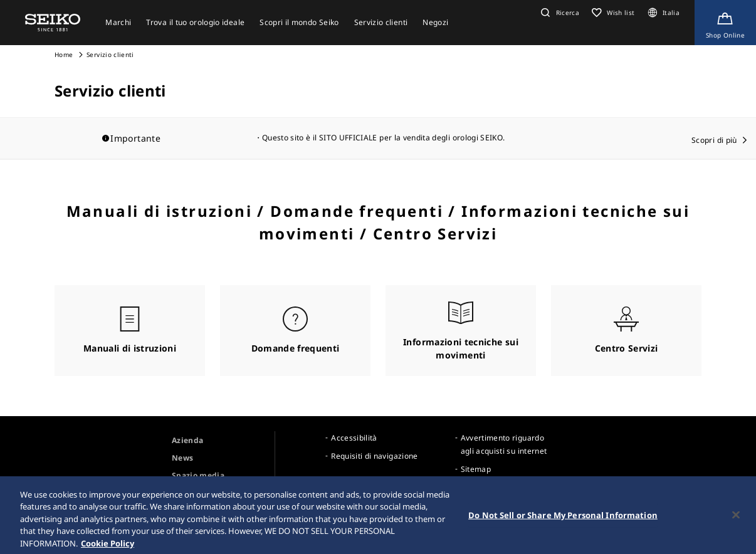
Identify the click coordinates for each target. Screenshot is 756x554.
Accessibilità (354, 438)
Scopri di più (714, 140)
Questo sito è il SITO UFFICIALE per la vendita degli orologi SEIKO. (383, 138)
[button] (559, 13)
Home (64, 55)
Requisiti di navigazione (374, 456)
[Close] (736, 521)
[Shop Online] (725, 23)
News (182, 458)
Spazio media (198, 475)
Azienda (187, 440)
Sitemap (476, 469)
